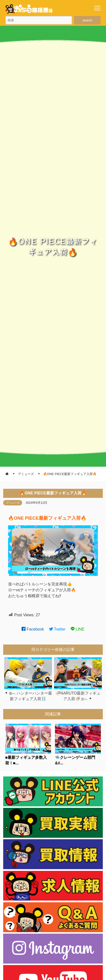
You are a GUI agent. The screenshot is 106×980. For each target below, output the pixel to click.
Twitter (57, 629)
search (87, 20)
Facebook (33, 629)
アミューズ (13, 503)
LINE (78, 629)
